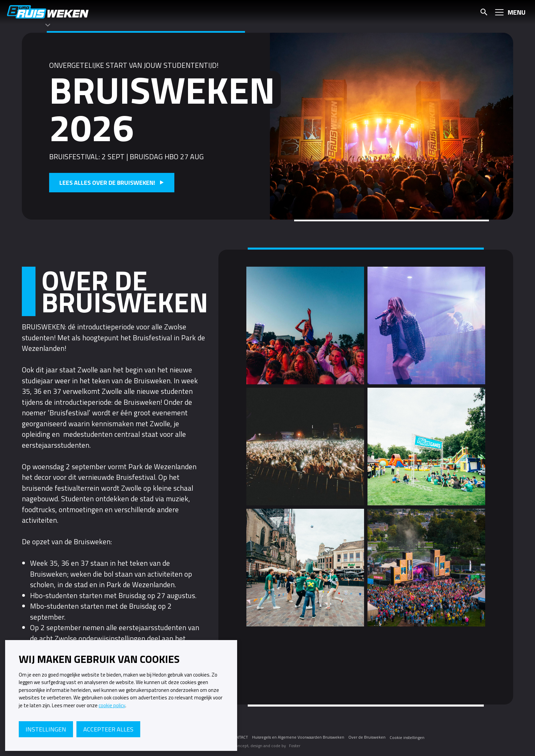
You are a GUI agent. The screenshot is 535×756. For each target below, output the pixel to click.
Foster (295, 746)
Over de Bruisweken (367, 737)
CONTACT (239, 737)
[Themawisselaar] (48, 25)
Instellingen (46, 729)
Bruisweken (48, 12)
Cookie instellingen (407, 737)
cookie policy (112, 706)
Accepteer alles (108, 729)
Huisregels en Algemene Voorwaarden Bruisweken (298, 737)
